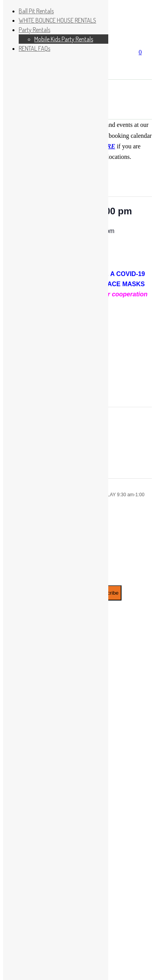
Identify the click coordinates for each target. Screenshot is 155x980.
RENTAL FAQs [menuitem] (34, 48)
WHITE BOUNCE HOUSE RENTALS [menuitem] (57, 20)
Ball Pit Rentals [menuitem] (36, 11)
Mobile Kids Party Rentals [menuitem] (64, 39)
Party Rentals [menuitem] (34, 30)
